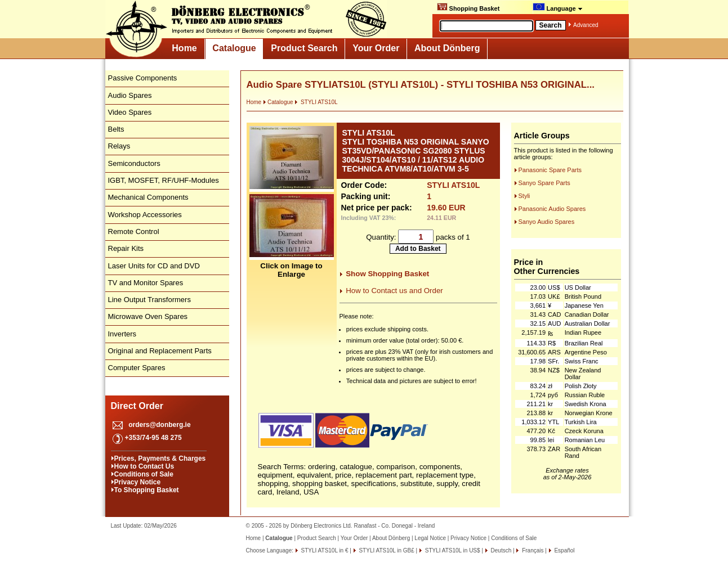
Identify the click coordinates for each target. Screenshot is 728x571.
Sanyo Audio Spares (547, 222)
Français (532, 550)
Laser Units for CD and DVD (154, 266)
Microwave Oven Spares (148, 316)
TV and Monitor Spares (146, 283)
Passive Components (143, 78)
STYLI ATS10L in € (324, 550)
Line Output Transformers (149, 300)
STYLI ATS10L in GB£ (386, 550)
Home (184, 48)
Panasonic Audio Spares (552, 209)
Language (558, 7)
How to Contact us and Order (394, 291)
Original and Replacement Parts (160, 351)
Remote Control (134, 231)
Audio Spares (130, 95)
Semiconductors (134, 163)
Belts (116, 129)
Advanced (586, 25)
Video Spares (130, 112)
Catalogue (234, 48)
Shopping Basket (468, 7)
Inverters (122, 334)
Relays (119, 146)
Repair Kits (126, 248)
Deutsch (500, 550)
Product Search (304, 48)
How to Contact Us (144, 466)
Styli (524, 196)
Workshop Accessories (145, 215)
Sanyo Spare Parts (544, 183)
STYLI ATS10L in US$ (452, 550)
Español (564, 550)
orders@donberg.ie (159, 425)
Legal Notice (430, 538)
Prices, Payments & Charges (160, 458)
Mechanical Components (148, 197)
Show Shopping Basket (387, 274)
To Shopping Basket (147, 490)
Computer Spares (137, 368)
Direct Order (137, 406)
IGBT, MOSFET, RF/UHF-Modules (164, 180)
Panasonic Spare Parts (550, 170)
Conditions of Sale (144, 474)
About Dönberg (447, 48)
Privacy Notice (138, 482)
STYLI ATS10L (316, 102)
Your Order (376, 48)
